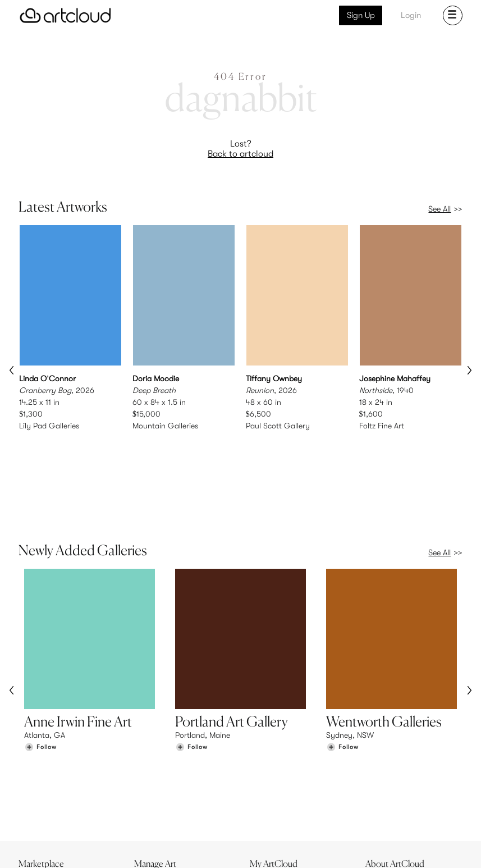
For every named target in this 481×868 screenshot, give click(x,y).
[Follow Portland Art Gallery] (191, 687)
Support (154, 800)
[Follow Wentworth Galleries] (342, 687)
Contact (386, 800)
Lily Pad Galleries (49, 425)
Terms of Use (67, 853)
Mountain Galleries (165, 425)
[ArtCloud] (65, 15)
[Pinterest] (348, 847)
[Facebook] (374, 847)
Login (411, 15)
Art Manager (277, 800)
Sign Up (361, 15)
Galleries (40, 800)
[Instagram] (323, 847)
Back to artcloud (240, 154)
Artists (35, 788)
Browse (37, 776)
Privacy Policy (111, 853)
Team (380, 776)
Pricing (152, 788)
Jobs (379, 788)
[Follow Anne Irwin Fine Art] (40, 687)
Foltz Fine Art (382, 425)
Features (155, 776)
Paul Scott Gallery (278, 425)
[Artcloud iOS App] (422, 846)
